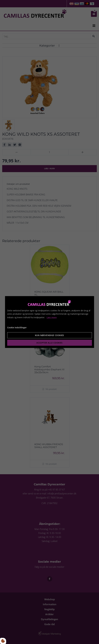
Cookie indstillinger (17, 327)
